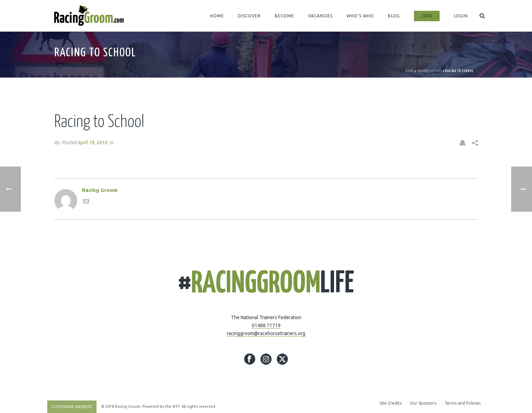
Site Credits (390, 403)
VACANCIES (320, 16)
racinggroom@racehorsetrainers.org (266, 333)
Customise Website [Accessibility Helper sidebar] (72, 407)
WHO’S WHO (360, 16)
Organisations (430, 71)
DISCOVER (249, 16)
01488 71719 (266, 325)
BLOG (394, 16)
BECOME (284, 16)
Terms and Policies (463, 403)
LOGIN (461, 16)
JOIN (427, 16)
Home (410, 71)
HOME (217, 16)
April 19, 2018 (92, 143)
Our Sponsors (423, 403)
